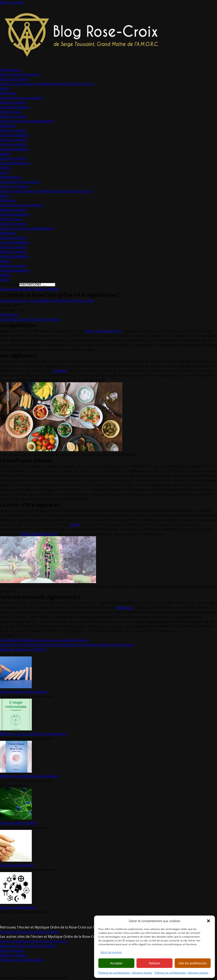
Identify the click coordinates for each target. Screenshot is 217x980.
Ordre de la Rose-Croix (103, 331)
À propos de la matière (18, 823)
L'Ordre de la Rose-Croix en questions (30, 319)
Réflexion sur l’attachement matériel (29, 776)
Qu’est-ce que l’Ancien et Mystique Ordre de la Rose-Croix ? (47, 84)
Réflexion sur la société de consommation (33, 734)
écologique (124, 607)
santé (75, 525)
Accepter (116, 963)
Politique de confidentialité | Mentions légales (125, 973)
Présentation (10, 70)
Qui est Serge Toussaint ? (20, 74)
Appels (5, 154)
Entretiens (8, 93)
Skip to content (12, 2)
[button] (209, 921)
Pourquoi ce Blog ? (15, 79)
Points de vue (11, 112)
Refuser (155, 963)
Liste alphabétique (15, 107)
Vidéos (5, 168)
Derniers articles (13, 102)
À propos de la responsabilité (23, 692)
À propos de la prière (17, 865)
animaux (60, 371)
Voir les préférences (193, 963)
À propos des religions (18, 907)
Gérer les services (111, 952)
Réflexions (8, 126)
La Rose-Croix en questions (22, 98)
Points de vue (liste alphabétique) (27, 121)
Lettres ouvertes (13, 140)
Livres (5, 172)
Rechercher (10, 284)
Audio (5, 88)
